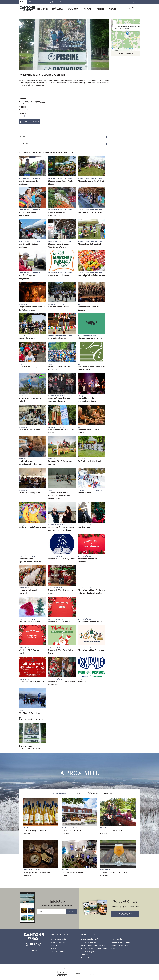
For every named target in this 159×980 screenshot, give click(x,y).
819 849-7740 (24, 109)
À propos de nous (57, 952)
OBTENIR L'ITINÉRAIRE (126, 54)
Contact (114, 948)
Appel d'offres (86, 958)
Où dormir (100, 9)
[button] (127, 33)
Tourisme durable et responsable (93, 945)
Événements (93, 793)
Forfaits (112, 9)
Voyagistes (52, 2)
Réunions (32, 2)
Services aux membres (59, 942)
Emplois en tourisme (89, 942)
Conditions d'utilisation (120, 945)
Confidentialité (117, 939)
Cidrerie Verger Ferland (34, 831)
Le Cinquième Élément (73, 873)
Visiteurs (23, 2)
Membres (42, 2)
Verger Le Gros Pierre (111, 831)
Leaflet (115, 49)
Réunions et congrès (58, 939)
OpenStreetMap (129, 49)
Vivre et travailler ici (89, 939)
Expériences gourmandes (58, 9)
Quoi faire (87, 9)
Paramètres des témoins (121, 942)
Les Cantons (43, 9)
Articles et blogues (88, 952)
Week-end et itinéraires (73, 9)
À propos (71, 2)
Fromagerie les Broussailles (36, 873)
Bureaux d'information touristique (94, 948)
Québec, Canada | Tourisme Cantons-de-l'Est (27, 9)
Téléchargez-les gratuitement (125, 914)
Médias (62, 2)
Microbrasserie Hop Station (114, 873)
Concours (85, 955)
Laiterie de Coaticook (72, 831)
